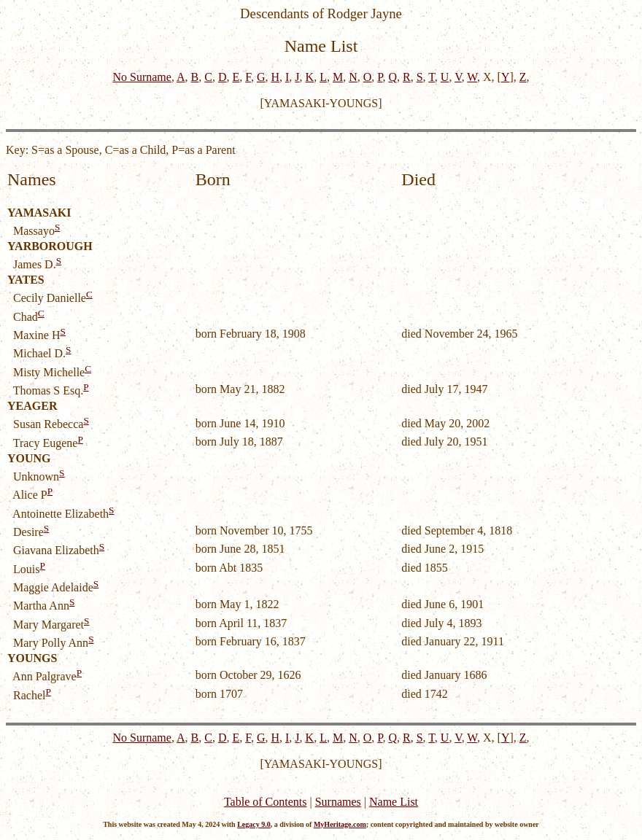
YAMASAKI (39, 213)
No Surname (142, 77)
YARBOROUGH (50, 246)
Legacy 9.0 (254, 824)
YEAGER (32, 406)
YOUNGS (32, 658)
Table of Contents (266, 802)
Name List (394, 802)
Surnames (338, 802)
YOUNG (29, 458)
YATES (26, 280)
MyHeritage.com (340, 824)
